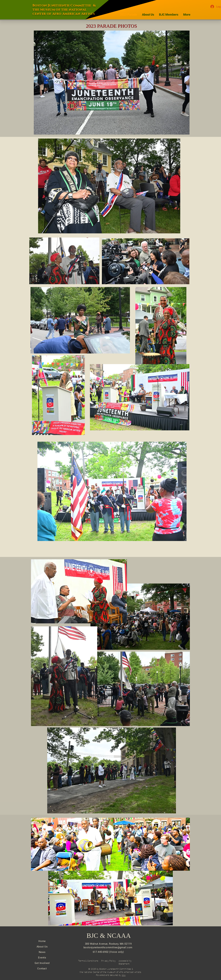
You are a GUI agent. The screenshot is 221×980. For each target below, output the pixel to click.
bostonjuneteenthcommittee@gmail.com (108, 947)
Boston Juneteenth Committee (62, 5)
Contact (42, 969)
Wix (124, 975)
